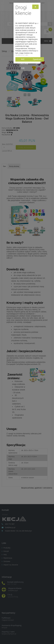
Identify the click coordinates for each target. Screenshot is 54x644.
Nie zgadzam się (23, 60)
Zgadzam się (37, 60)
